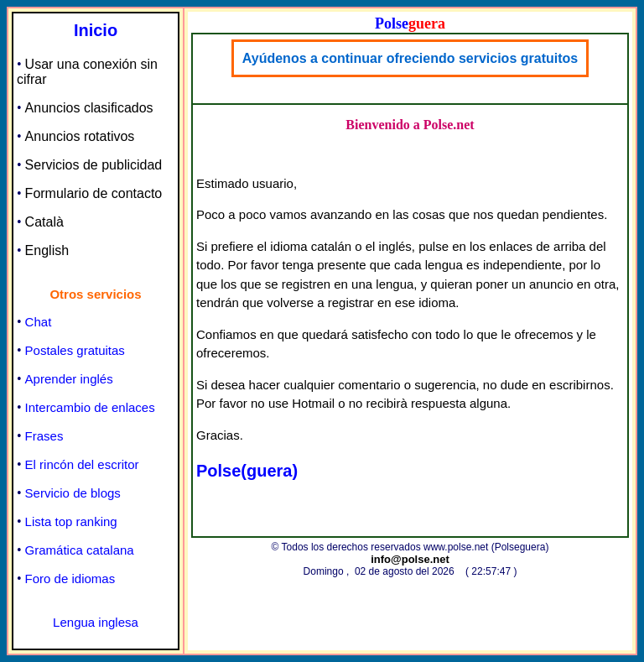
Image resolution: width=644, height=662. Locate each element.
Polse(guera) (247, 471)
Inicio (96, 30)
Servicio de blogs (73, 493)
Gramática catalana (80, 550)
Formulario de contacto (94, 193)
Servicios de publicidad (94, 165)
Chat (39, 322)
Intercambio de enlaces (90, 407)
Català (44, 222)
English (47, 250)
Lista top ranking (71, 521)
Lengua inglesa (96, 622)
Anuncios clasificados (89, 108)
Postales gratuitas (75, 350)
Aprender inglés (69, 379)
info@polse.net (410, 559)
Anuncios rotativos (80, 136)
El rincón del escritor (82, 464)
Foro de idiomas (70, 579)
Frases (44, 436)
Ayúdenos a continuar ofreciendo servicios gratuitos (410, 58)
